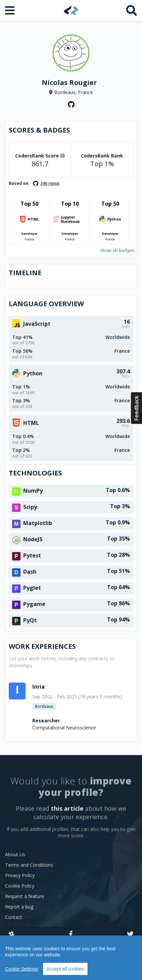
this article (67, 808)
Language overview (46, 304)
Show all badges (117, 250)
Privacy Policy (20, 875)
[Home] (71, 10)
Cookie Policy (20, 886)
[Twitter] (130, 934)
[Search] (132, 10)
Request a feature (25, 896)
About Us (15, 854)
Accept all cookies (65, 969)
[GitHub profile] (71, 105)
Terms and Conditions (29, 865)
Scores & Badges (39, 130)
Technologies (35, 473)
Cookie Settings (22, 969)
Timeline (25, 273)
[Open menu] (10, 10)
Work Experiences (42, 646)
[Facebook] (71, 934)
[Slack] (11, 934)
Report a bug (19, 907)
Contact (14, 917)
